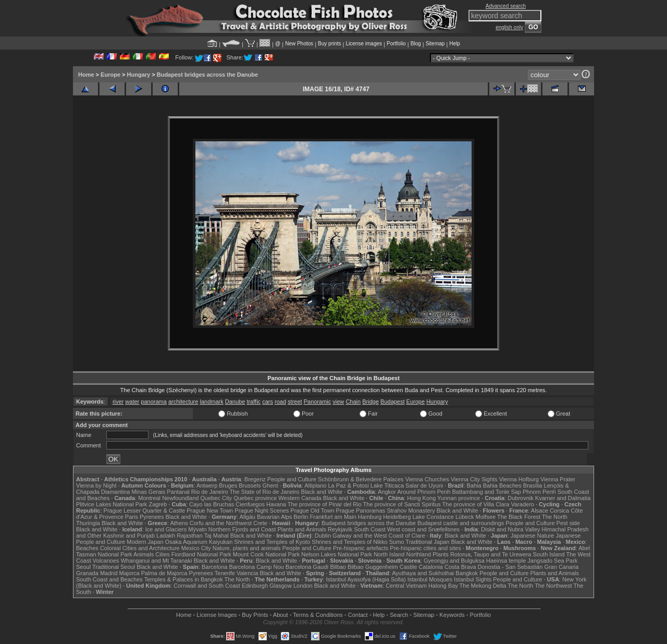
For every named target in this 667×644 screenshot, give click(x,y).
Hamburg (370, 517)
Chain (353, 402)
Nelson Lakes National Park (337, 554)
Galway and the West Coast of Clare (379, 536)
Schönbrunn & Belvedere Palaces (361, 479)
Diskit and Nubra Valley (511, 529)
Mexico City (196, 548)
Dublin (323, 536)
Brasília (533, 485)
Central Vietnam (406, 586)
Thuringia (88, 523)
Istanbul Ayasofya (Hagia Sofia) (366, 579)
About (281, 615)
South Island (549, 554)
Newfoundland (180, 498)
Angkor (387, 492)
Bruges (228, 485)
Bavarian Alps (274, 517)
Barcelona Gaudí (307, 567)
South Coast (370, 529)
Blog (416, 44)
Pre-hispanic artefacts (361, 548)
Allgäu (247, 517)
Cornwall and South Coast (207, 586)
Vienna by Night (96, 485)
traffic (254, 402)
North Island (389, 554)
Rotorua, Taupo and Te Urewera (491, 554)
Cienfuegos (250, 504)
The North (555, 517)
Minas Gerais (148, 492)
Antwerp (207, 485)
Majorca (129, 573)
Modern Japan (145, 542)
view (338, 402)
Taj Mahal (217, 536)
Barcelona (215, 567)
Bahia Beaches (502, 485)
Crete (260, 523)
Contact (358, 615)
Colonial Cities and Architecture (140, 548)
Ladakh (166, 536)
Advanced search (506, 6)
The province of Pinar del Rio (325, 504)
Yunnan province (459, 498)
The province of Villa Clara (476, 504)
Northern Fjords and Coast (242, 529)
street (295, 402)
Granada (87, 573)
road (280, 402)
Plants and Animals (302, 529)
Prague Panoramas (361, 511)
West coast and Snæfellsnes (423, 529)
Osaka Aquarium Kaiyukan (199, 542)
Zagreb (158, 504)
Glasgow (281, 586)
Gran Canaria (561, 567)
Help (455, 44)
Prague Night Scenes (262, 511)
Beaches (87, 548)
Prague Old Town (312, 511)
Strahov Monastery (411, 511)
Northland (419, 554)
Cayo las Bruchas (212, 504)
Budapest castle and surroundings (461, 523)
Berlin (301, 517)
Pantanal (178, 492)
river (118, 402)
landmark (211, 402)
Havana (276, 504)
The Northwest (553, 586)
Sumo (397, 542)
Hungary (139, 75)
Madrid (109, 573)
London (303, 586)
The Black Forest (519, 517)
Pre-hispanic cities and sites (425, 548)
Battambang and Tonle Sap (486, 492)
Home (86, 75)
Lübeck (465, 517)
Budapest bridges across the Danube (207, 75)
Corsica (559, 511)
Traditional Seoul (114, 567)
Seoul (83, 567)
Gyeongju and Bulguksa (454, 561)
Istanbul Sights (473, 579)
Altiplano (315, 485)
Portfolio (396, 44)
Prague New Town (210, 511)
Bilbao (338, 567)
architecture (183, 402)
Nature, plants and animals (247, 548)
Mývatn (197, 529)
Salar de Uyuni (424, 485)
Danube (235, 402)
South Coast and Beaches (109, 579)
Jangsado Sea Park (552, 561)
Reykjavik (340, 529)
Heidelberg (397, 517)
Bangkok (467, 573)
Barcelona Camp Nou (257, 567)
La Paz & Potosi (349, 485)
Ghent (270, 485)
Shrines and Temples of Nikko (349, 542)
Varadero (522, 504)
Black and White (322, 492)
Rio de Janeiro (210, 492)
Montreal (149, 498)
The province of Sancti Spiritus (402, 504)
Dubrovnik (521, 498)
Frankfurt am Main (333, 517)
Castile (409, 567)
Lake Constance (433, 517)
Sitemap (435, 44)
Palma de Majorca (164, 573)
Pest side (568, 523)
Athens (179, 523)
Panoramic (318, 402)
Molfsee (486, 517)
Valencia (247, 573)
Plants (441, 554)
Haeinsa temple (506, 561)
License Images (217, 615)
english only (509, 27)
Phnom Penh (539, 492)
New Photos (299, 44)
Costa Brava (460, 567)
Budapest (392, 402)
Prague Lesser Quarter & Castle (145, 511)
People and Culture (292, 479)
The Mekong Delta (483, 586)
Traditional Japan (427, 542)
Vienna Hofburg (519, 479)
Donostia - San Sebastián (510, 567)
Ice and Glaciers (166, 529)
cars (268, 402)
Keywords (452, 615)
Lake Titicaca (387, 485)
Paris (132, 517)
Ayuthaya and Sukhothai (423, 573)
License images (364, 44)
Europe (110, 75)
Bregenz (255, 479)
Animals (144, 554)
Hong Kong (421, 498)
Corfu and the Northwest (221, 523)
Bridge (370, 402)
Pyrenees (152, 517)
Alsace (540, 511)
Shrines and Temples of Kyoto (272, 542)
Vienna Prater (558, 479)
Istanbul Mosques (430, 579)
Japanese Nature (533, 536)
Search (399, 615)
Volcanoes (106, 561)
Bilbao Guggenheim (373, 567)
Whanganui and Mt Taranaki (157, 561)
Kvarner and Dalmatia (563, 498)
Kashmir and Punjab (129, 536)
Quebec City (217, 498)
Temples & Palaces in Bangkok (184, 579)
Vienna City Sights (474, 479)
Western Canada (300, 498)
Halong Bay (443, 586)
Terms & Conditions (318, 615)
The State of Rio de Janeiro (265, 492)
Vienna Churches (427, 479)
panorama (154, 402)
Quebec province (255, 498)
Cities (163, 554)
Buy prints (329, 44)
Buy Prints (255, 615)
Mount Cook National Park (266, 554)
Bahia (474, 485)
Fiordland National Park (201, 554)
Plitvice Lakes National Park (112, 504)
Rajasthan (190, 536)
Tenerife (225, 573)
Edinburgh (255, 586)
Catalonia (430, 567)
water (132, 402)
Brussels (250, 485)
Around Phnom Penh (424, 492)
